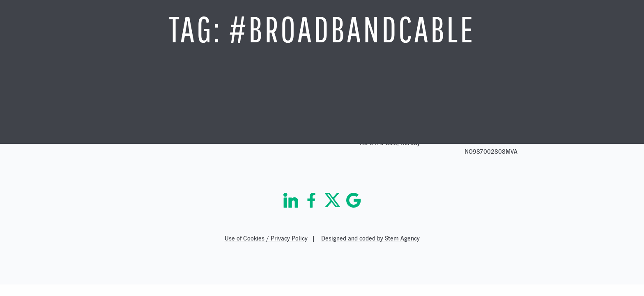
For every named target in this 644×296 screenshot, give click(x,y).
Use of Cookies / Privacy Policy (266, 238)
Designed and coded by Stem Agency (370, 238)
